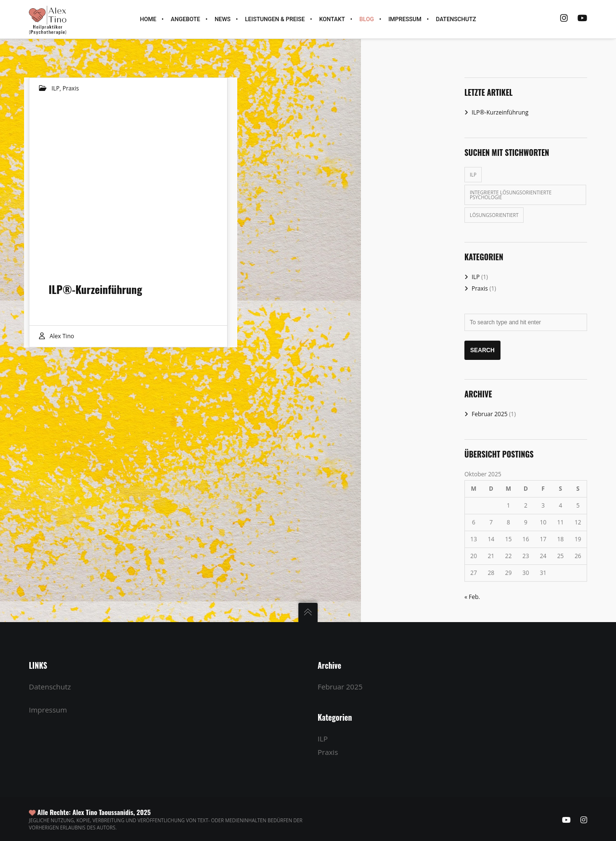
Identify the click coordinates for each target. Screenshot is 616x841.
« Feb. (472, 597)
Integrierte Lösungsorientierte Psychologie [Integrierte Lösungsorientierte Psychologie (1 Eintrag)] (511, 195)
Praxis (71, 88)
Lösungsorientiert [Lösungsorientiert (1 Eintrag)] (494, 215)
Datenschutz (50, 687)
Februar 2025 (490, 414)
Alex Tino (62, 336)
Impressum (48, 710)
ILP (56, 88)
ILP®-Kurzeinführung (500, 112)
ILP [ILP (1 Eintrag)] (473, 175)
